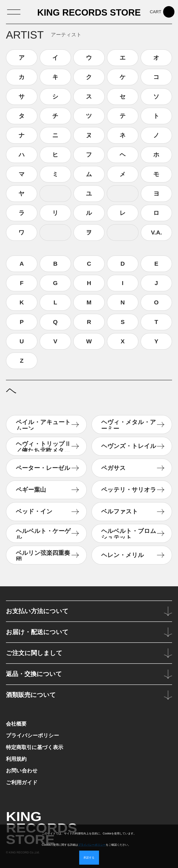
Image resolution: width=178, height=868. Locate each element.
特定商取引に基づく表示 (35, 747)
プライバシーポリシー (32, 735)
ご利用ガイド (22, 782)
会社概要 (16, 724)
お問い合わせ (22, 771)
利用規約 (16, 759)
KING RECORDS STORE (89, 13)
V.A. (156, 232)
